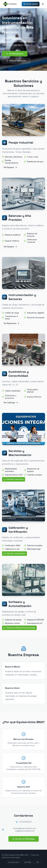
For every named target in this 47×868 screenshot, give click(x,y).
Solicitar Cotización (16, 61)
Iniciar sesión (31, 4)
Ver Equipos (10, 167)
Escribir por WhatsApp (24, 839)
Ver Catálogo (11, 403)
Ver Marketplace (15, 54)
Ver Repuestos (12, 323)
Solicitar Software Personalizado (19, 628)
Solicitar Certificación (14, 553)
